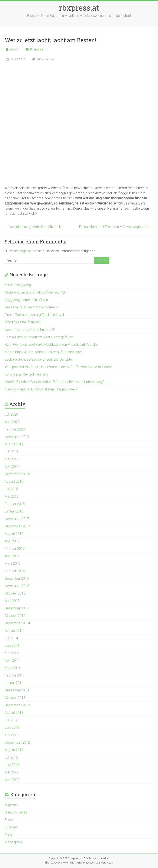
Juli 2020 (11, 414)
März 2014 (13, 668)
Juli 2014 (11, 638)
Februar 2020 (15, 429)
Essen (9, 820)
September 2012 (17, 742)
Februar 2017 (15, 549)
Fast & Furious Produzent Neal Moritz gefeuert (39, 337)
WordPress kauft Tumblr (23, 322)
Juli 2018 (11, 489)
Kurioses (37, 49)
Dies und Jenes (16, 812)
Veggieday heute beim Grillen (26, 300)
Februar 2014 (15, 675)
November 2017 (17, 519)
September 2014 (17, 623)
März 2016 (13, 564)
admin (14, 49)
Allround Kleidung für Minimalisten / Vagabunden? (41, 389)
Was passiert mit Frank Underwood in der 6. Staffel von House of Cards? (59, 367)
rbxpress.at (79, 8)
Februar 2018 (15, 504)
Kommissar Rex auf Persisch (26, 374)
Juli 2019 (11, 452)
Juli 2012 (11, 757)
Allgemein (12, 805)
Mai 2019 (12, 459)
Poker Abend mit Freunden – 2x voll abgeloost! (116, 227)
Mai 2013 (12, 735)
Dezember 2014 (17, 608)
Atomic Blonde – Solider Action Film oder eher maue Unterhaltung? (55, 382)
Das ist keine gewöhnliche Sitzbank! (33, 227)
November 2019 (17, 437)
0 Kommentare (42, 59)
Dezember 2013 (17, 690)
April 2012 (12, 780)
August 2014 (14, 631)
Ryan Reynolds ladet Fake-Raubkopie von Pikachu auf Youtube (51, 345)
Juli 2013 (11, 720)
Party (9, 835)
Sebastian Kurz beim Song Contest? (32, 307)
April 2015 (12, 601)
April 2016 (12, 556)
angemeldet (28, 251)
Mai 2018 (12, 496)
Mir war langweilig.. (19, 285)
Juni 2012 (12, 765)
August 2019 (14, 444)
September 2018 (17, 474)
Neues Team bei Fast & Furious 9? (30, 330)
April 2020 (12, 422)
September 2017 (17, 526)
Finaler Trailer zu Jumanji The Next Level (34, 315)
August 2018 (14, 482)
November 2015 (17, 586)
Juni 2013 (12, 728)
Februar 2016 (15, 571)
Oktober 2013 (15, 698)
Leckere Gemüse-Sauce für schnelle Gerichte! (39, 359)
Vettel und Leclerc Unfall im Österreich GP (36, 292)
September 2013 (17, 705)
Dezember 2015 (17, 578)
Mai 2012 (12, 772)
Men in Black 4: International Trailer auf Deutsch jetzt (43, 352)
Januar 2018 (14, 511)
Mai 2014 (12, 653)
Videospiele (13, 842)
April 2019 (12, 467)
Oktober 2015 (15, 593)
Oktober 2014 (15, 616)
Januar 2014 (14, 683)
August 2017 (14, 534)
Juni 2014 (12, 646)
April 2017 (12, 541)
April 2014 (12, 660)
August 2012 (14, 750)
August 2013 (14, 713)
